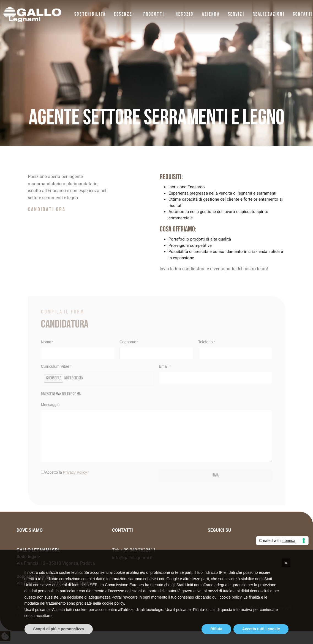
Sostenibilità (90, 14)
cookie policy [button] (231, 597)
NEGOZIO (184, 14)
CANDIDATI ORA (47, 216)
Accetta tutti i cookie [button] (261, 629)
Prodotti (154, 14)
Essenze (123, 14)
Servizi (236, 14)
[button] (286, 563)
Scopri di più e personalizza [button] (59, 629)
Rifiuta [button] (216, 629)
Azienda (211, 14)
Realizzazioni (268, 14)
